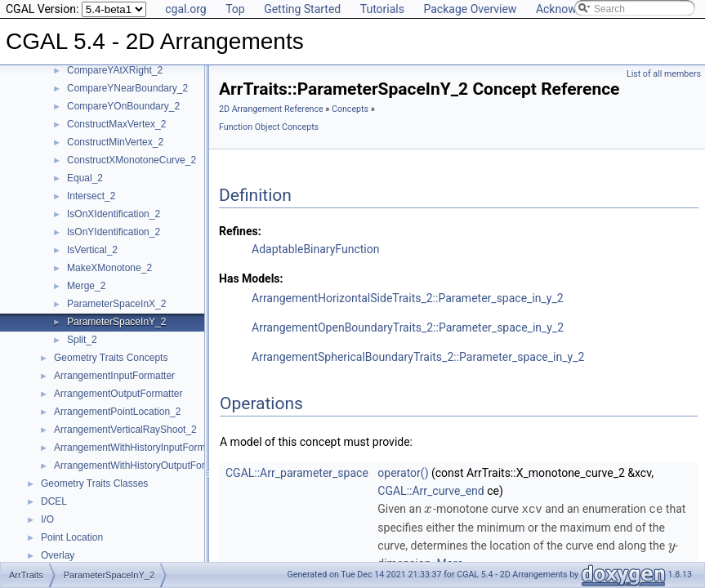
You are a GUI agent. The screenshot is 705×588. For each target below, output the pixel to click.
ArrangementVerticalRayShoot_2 (125, 430)
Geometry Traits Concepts (111, 358)
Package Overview (470, 9)
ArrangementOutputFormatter (118, 394)
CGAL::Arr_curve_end (431, 491)
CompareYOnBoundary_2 (123, 106)
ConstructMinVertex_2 (115, 142)
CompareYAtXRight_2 (115, 70)
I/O (47, 519)
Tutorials (382, 9)
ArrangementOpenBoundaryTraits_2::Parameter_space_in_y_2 (408, 327)
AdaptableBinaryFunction (315, 249)
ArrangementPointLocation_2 (117, 412)
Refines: (240, 231)
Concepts (350, 109)
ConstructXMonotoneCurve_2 (132, 160)
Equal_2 (85, 178)
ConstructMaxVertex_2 (116, 124)
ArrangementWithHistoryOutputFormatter (143, 465)
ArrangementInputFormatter (114, 376)
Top (235, 9)
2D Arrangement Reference (271, 109)
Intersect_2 (91, 196)
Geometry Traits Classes (94, 483)
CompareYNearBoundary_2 (127, 88)
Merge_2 (86, 286)
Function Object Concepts (269, 127)
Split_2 (82, 340)
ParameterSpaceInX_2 (116, 304)
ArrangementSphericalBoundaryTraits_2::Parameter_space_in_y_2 (418, 357)
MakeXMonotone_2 (109, 268)
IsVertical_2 (92, 250)
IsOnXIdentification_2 (114, 214)
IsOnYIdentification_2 (114, 232)
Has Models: (251, 278)
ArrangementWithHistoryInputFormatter (139, 448)
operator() (403, 473)
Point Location (72, 537)
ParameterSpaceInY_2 (116, 322)
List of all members (664, 74)
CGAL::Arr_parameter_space (297, 473)
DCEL (54, 501)
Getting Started (302, 9)
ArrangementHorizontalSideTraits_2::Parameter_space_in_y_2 (408, 298)
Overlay (58, 555)
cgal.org (185, 9)
